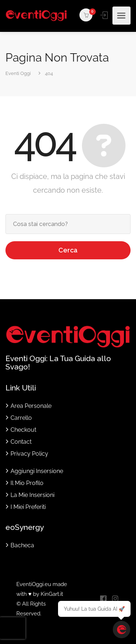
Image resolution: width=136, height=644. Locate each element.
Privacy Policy (29, 454)
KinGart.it (52, 594)
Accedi (105, 15)
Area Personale (31, 406)
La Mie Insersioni (32, 495)
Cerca (68, 250)
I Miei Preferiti (28, 507)
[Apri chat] (121, 630)
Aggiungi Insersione (37, 471)
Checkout (23, 430)
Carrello (21, 418)
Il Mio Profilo (27, 483)
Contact (21, 442)
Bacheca (22, 545)
